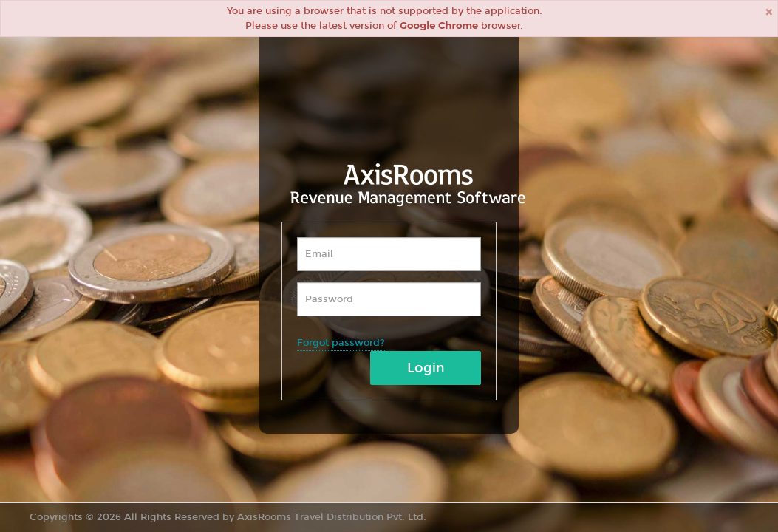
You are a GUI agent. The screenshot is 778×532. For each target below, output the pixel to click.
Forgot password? (341, 343)
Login (426, 368)
